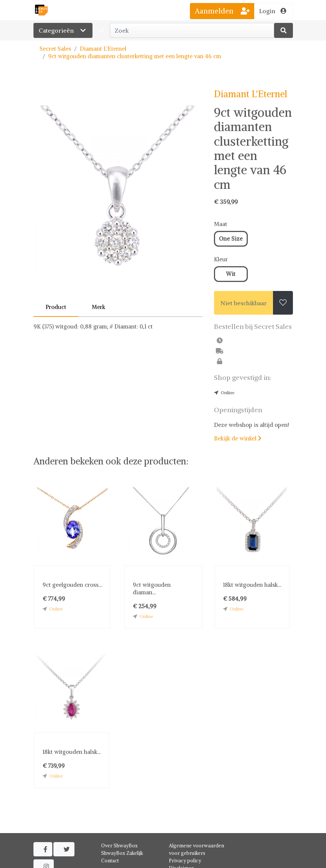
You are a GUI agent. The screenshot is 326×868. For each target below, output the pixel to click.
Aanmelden (222, 11)
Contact (110, 861)
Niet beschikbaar (244, 303)
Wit (231, 274)
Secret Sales (55, 49)
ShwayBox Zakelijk (122, 853)
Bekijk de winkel (238, 438)
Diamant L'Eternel (103, 49)
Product (56, 307)
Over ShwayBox (119, 846)
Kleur (221, 259)
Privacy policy (185, 861)
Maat (221, 224)
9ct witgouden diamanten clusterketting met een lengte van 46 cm (135, 56)
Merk (99, 307)
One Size (231, 239)
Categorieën (63, 30)
